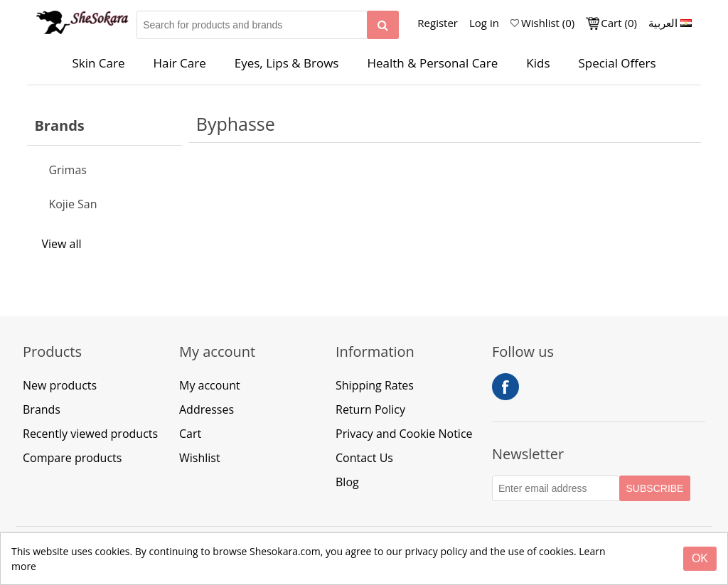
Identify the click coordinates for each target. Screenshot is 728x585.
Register (438, 23)
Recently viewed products (90, 434)
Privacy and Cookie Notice (404, 434)
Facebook (505, 387)
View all (61, 244)
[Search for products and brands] (252, 25)
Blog (347, 482)
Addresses (207, 409)
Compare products (72, 458)
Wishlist (200, 458)
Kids (538, 63)
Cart (190, 434)
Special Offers (617, 63)
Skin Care (98, 63)
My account (210, 385)
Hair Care (179, 63)
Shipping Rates (375, 385)
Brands (42, 409)
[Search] (383, 25)
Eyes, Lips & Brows (287, 63)
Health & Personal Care (432, 63)
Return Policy (370, 409)
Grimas (68, 170)
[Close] (700, 559)
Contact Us (364, 458)
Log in (484, 23)
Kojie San (73, 204)
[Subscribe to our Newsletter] (556, 488)
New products (60, 385)
